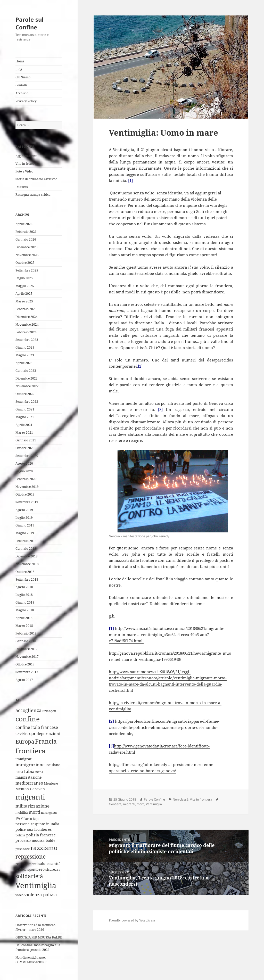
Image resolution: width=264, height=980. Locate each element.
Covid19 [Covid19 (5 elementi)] (22, 734)
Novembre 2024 (27, 324)
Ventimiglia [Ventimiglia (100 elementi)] (36, 885)
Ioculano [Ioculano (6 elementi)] (53, 765)
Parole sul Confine (30, 23)
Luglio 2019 (24, 518)
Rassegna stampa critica (33, 195)
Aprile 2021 (24, 425)
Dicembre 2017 (27, 649)
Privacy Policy (26, 101)
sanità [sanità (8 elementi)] (55, 863)
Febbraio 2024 (26, 332)
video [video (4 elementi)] (19, 895)
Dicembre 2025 (27, 247)
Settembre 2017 (27, 672)
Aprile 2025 (24, 294)
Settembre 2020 (27, 456)
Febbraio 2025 (26, 309)
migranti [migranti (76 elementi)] (30, 797)
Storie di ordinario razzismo (36, 179)
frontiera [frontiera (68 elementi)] (30, 751)
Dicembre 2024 (27, 317)
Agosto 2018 (24, 587)
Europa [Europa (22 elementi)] (25, 742)
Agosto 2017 (24, 680)
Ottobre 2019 (25, 494)
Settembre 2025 (27, 270)
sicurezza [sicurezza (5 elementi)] (53, 869)
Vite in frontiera (27, 164)
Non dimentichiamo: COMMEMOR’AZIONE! (31, 960)
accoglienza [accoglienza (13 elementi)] (28, 710)
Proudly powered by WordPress (132, 920)
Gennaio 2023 (26, 371)
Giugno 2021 (25, 409)
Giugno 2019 (25, 525)
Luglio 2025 (24, 278)
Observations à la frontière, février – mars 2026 (36, 927)
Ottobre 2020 (25, 448)
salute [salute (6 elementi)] (44, 864)
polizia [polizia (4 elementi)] (20, 835)
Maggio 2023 (25, 355)
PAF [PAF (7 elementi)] (19, 818)
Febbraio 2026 (26, 232)
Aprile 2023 (24, 363)
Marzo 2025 (24, 301)
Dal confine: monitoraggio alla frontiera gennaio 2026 (38, 947)
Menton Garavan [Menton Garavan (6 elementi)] (30, 789)
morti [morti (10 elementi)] (34, 812)
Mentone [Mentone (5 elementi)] (51, 783)
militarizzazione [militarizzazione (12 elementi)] (32, 806)
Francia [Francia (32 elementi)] (46, 741)
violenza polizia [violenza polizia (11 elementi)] (41, 895)
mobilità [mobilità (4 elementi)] (22, 813)
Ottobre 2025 (25, 263)
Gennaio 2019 (26, 549)
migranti (129, 804)
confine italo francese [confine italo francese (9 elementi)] (37, 727)
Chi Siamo (23, 77)
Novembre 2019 (27, 487)
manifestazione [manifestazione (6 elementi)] (29, 777)
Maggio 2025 (25, 286)
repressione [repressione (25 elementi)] (31, 856)
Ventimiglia (154, 804)
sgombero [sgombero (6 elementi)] (36, 869)
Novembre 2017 (27, 657)
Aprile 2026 (24, 224)
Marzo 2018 (24, 626)
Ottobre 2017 (25, 664)
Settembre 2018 (27, 579)
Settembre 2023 (27, 340)
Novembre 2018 (27, 564)
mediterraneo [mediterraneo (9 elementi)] (29, 783)
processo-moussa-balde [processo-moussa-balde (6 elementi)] (35, 840)
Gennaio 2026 (26, 239)
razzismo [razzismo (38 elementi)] (44, 848)
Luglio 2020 (24, 471)
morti (141, 804)
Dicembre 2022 (27, 378)
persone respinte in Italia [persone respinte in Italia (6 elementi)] (37, 824)
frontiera (115, 804)
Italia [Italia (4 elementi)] (19, 772)
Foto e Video (24, 171)
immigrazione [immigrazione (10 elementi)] (30, 765)
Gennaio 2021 (26, 440)
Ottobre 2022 (25, 394)
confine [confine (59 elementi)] (28, 719)
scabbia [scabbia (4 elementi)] (21, 870)
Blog (19, 69)
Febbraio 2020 (26, 479)
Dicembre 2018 (27, 556)
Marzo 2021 (24, 433)
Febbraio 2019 (26, 541)
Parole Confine (154, 799)
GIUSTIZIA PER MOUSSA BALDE (39, 937)
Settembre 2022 (27, 402)
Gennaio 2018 (26, 641)
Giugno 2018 (25, 602)
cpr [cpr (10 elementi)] (32, 733)
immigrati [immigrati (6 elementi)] (24, 759)
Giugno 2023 (25, 347)
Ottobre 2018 (25, 572)
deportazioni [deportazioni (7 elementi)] (48, 734)
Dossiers (22, 187)
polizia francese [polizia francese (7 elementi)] (41, 835)
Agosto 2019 (24, 510)
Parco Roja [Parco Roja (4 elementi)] (31, 819)
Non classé (181, 799)
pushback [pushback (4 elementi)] (23, 849)
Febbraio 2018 (26, 633)
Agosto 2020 (24, 463)
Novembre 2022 (27, 386)
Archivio (22, 93)
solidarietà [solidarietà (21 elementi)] (29, 876)
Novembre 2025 (27, 255)
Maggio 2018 (25, 610)
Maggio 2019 (25, 533)
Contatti (21, 85)
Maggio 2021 (25, 417)
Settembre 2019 (27, 502)
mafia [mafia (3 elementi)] (39, 772)
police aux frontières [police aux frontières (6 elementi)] (34, 829)
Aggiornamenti (26, 156)
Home (20, 61)
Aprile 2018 (24, 618)
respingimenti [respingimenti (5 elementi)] (27, 864)
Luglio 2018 (24, 595)
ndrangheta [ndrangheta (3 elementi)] (49, 813)
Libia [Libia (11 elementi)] (29, 771)
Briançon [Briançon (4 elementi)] (49, 711)
